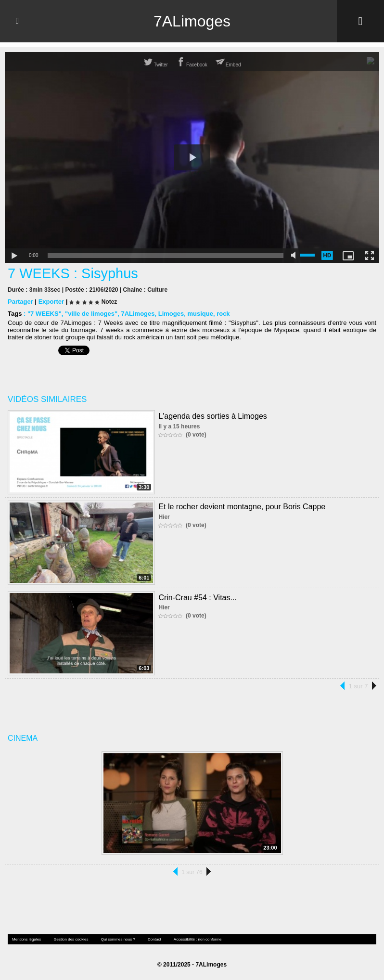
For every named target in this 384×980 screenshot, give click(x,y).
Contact (154, 939)
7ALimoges (192, 21)
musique (200, 314)
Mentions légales (26, 939)
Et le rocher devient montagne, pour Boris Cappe (242, 507)
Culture (157, 290)
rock (223, 314)
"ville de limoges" (91, 314)
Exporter (51, 302)
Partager (20, 302)
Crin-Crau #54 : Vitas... (197, 598)
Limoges (171, 314)
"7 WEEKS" (45, 314)
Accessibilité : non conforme (198, 939)
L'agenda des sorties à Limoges (212, 416)
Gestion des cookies (71, 939)
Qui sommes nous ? (118, 939)
